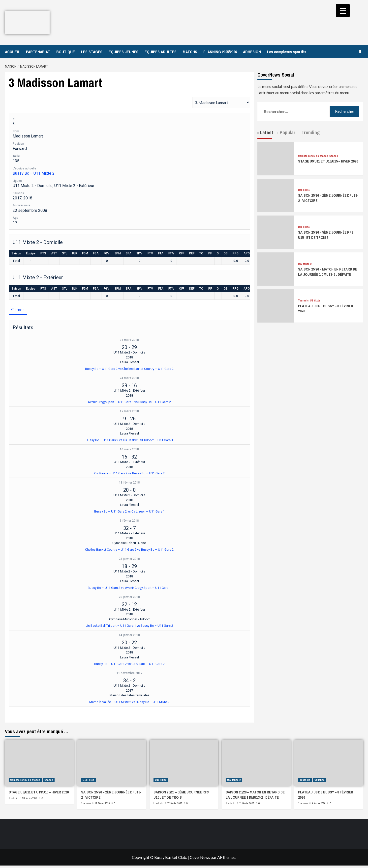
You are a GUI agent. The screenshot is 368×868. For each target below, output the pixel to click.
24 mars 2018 (129, 378)
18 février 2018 (129, 483)
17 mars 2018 (129, 411)
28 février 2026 (30, 798)
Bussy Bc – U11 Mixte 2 (34, 173)
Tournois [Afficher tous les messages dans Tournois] (303, 301)
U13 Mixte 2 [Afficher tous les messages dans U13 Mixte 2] (305, 264)
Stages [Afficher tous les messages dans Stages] (334, 156)
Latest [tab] (266, 132)
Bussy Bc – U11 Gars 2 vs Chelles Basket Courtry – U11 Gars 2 (129, 369)
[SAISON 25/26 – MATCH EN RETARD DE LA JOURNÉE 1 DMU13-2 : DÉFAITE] (276, 268)
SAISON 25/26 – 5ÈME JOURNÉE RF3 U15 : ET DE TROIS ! (326, 235)
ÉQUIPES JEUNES (123, 52)
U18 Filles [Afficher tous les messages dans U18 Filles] (304, 190)
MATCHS (190, 52)
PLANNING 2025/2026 (220, 52)
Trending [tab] (310, 132)
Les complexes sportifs (287, 52)
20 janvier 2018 (129, 597)
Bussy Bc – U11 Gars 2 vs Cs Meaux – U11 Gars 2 (129, 664)
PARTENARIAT (38, 52)
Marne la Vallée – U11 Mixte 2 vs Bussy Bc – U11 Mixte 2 (129, 702)
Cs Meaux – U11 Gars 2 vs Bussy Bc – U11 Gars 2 (129, 473)
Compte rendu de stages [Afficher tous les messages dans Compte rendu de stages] (313, 156)
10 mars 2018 (129, 449)
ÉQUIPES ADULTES (161, 52)
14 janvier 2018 (129, 635)
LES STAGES (92, 52)
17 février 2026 (175, 803)
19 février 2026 (102, 803)
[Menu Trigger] (343, 11)
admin (15, 798)
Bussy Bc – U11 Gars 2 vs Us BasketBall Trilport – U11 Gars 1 (129, 440)
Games (18, 309)
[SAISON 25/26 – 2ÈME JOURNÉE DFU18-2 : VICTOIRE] (276, 195)
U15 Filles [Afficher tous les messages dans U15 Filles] (304, 227)
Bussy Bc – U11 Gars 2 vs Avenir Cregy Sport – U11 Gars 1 (129, 588)
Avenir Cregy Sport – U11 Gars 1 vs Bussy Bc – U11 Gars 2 (129, 402)
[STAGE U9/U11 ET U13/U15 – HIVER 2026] (276, 158)
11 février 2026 (247, 803)
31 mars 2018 (129, 340)
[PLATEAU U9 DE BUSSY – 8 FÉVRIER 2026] (276, 305)
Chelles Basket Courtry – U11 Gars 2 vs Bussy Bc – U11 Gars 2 (129, 550)
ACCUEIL (12, 52)
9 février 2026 (319, 803)
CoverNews (200, 857)
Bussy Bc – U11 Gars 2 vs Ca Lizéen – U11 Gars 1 (129, 511)
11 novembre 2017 (129, 673)
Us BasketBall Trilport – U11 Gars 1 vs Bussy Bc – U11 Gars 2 (129, 626)
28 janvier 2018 (129, 559)
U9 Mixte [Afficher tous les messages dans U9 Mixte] (315, 301)
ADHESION (252, 52)
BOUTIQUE (66, 52)
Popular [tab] (287, 132)
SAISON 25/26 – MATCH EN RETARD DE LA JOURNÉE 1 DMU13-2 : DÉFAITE (328, 272)
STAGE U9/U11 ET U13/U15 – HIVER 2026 (328, 161)
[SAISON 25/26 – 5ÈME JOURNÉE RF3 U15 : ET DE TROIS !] (276, 231)
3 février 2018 (129, 521)
